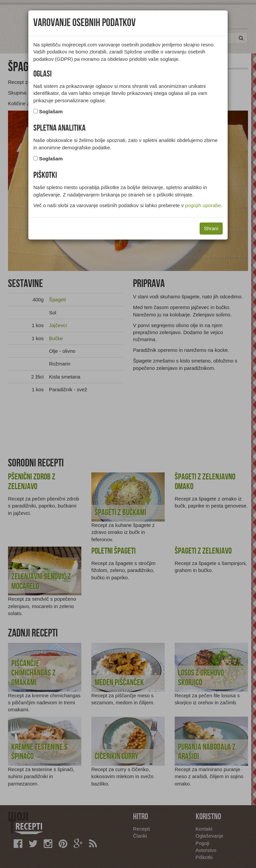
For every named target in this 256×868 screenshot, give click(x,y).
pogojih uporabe (203, 205)
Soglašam (51, 111)
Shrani (211, 228)
